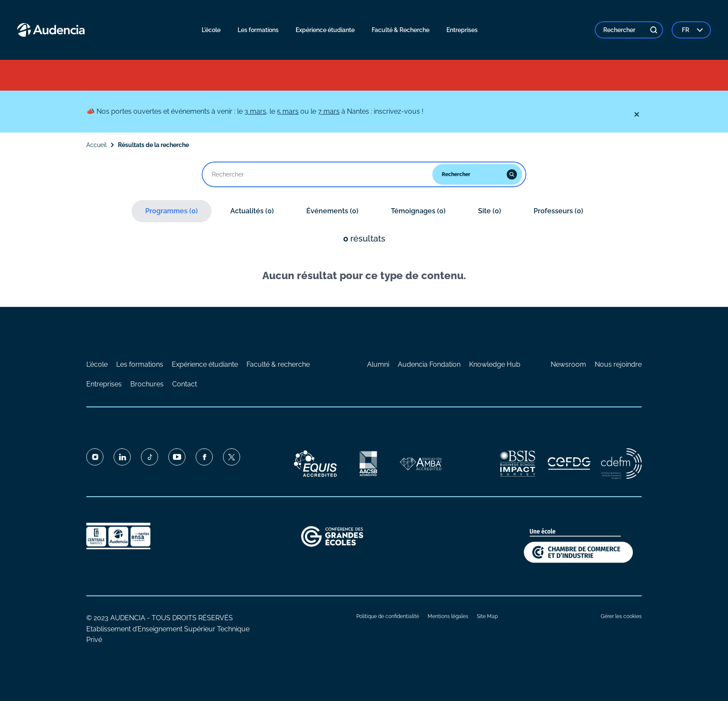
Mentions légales (448, 616)
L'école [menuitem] (211, 30)
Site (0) (490, 211)
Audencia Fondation (429, 364)
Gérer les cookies (621, 616)
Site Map (487, 616)
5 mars (288, 111)
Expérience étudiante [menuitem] (325, 30)
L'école (97, 364)
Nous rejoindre (618, 364)
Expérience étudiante (205, 364)
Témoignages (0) (418, 211)
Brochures (147, 384)
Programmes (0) (172, 211)
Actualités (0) (252, 211)
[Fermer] (637, 115)
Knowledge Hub (495, 364)
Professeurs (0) (558, 211)
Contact (185, 384)
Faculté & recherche (278, 364)
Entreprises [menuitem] (462, 30)
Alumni (378, 364)
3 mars (255, 111)
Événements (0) (332, 211)
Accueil (97, 145)
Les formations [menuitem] (258, 30)
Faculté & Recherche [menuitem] (401, 30)
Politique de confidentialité (388, 616)
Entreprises (104, 384)
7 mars (329, 111)
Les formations (140, 364)
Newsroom (568, 364)
